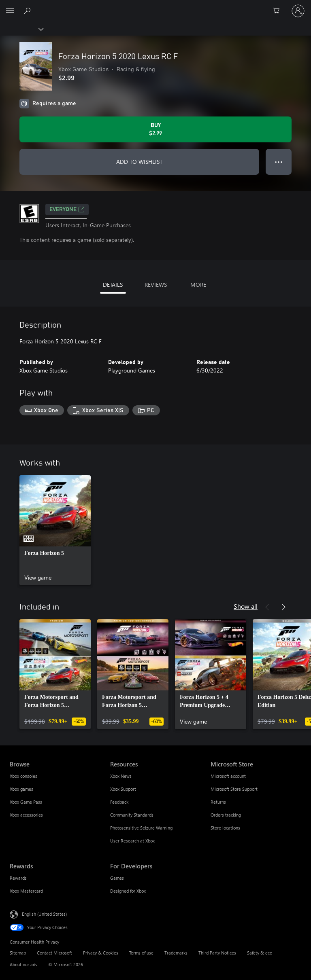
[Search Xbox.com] (28, 11)
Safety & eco (260, 953)
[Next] (283, 607)
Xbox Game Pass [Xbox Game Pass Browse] (26, 802)
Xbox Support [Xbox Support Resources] (123, 789)
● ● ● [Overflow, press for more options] (279, 162)
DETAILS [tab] (113, 285)
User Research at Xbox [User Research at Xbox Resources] (132, 841)
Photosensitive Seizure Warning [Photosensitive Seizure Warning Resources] (141, 828)
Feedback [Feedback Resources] (119, 802)
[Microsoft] (155, 6)
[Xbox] (21, 29)
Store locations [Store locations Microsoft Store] (225, 828)
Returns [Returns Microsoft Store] (218, 802)
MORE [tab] (198, 285)
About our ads (23, 964)
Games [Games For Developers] (117, 878)
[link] (55, 530)
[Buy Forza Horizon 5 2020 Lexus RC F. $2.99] (155, 129)
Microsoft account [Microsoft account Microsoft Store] (228, 776)
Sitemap (18, 953)
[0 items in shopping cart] (279, 11)
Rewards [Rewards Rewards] (18, 878)
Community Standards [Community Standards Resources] (132, 815)
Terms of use (141, 953)
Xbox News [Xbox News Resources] (121, 776)
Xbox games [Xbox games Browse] (21, 789)
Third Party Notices (217, 953)
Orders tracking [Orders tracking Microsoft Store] (226, 815)
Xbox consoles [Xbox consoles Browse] (23, 776)
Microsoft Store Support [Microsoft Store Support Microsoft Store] (234, 789)
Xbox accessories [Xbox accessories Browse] (26, 815)
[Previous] (267, 607)
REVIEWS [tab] (156, 285)
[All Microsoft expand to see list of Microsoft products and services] (10, 11)
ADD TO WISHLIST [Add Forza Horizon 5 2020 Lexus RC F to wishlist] (139, 162)
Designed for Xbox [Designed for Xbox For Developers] (128, 891)
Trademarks (176, 953)
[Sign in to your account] (298, 11)
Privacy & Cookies (101, 953)
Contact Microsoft (54, 953)
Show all (246, 606)
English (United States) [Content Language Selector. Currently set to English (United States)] (44, 914)
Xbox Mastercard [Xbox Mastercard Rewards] (26, 891)
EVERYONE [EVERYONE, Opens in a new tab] (67, 210)
